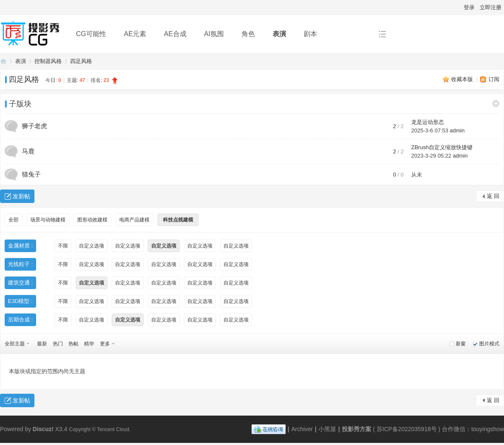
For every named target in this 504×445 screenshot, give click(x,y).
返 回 (493, 196)
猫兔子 (31, 174)
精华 (89, 344)
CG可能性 (91, 34)
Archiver (302, 429)
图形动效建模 (92, 220)
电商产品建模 (134, 220)
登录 (469, 7)
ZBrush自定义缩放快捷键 (442, 147)
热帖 (73, 344)
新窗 (461, 344)
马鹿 (28, 151)
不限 (63, 246)
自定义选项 (92, 246)
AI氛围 (214, 34)
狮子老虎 (34, 126)
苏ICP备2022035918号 (407, 429)
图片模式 (489, 344)
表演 (279, 34)
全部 (13, 220)
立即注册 (491, 7)
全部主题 (15, 344)
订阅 (494, 79)
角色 (248, 34)
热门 (58, 344)
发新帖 (21, 196)
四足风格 (81, 61)
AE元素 (135, 34)
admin (457, 130)
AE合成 (175, 34)
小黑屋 (327, 429)
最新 (42, 344)
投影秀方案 (3, 61)
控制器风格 (48, 61)
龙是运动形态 (428, 122)
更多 (105, 344)
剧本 (310, 34)
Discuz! (43, 429)
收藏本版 (463, 79)
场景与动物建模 (48, 220)
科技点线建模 (178, 220)
